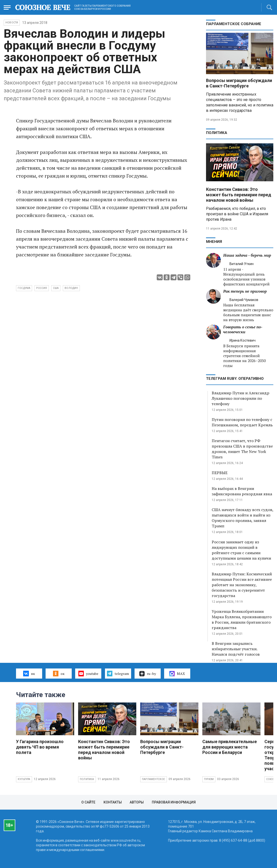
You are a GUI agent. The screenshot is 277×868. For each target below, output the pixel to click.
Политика (217, 133)
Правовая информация (174, 802)
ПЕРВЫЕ (220, 473)
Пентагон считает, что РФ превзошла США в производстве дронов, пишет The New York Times (242, 449)
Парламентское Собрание (234, 24)
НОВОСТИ (12, 23)
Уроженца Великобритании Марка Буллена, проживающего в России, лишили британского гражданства (242, 619)
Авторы (137, 802)
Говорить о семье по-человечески (243, 329)
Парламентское (154, 779)
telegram (118, 673)
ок (59, 673)
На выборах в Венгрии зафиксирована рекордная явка (242, 491)
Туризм (209, 779)
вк (29, 673)
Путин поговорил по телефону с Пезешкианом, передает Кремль (242, 422)
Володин (71, 288)
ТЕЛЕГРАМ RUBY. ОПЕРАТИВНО (235, 379)
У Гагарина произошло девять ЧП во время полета (40, 747)
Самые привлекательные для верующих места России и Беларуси (230, 747)
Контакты (113, 802)
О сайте (88, 802)
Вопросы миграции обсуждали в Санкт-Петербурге (239, 83)
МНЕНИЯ (214, 242)
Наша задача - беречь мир (247, 255)
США (56, 288)
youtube (88, 673)
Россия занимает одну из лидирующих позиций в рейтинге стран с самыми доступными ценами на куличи (241, 550)
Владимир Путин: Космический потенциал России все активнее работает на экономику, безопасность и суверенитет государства (242, 585)
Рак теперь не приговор (245, 291)
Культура (24, 779)
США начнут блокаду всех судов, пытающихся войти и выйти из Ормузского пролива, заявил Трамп (242, 518)
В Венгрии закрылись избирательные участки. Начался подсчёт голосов (236, 649)
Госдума (24, 288)
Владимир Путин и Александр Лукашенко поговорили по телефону (241, 398)
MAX (177, 674)
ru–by (148, 674)
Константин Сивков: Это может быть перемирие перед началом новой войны (239, 195)
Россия (42, 288)
